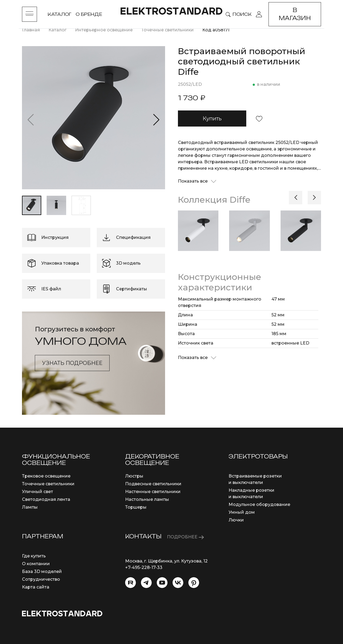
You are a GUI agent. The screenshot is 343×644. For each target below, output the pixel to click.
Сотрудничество (41, 579)
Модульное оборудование (259, 504)
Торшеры (136, 507)
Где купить (34, 556)
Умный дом (242, 512)
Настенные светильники (153, 492)
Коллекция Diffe (214, 200)
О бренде (89, 14)
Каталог (59, 14)
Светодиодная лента (46, 499)
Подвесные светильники (153, 484)
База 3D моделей (42, 571)
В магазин (295, 14)
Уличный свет (38, 492)
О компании (36, 564)
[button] (156, 120)
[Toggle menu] (29, 14)
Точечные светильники (48, 484)
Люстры (134, 476)
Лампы (30, 507)
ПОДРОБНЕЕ (185, 537)
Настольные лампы (147, 499)
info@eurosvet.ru (144, 574)
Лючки (236, 520)
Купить (212, 119)
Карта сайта (36, 587)
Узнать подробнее (72, 363)
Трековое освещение (46, 476)
